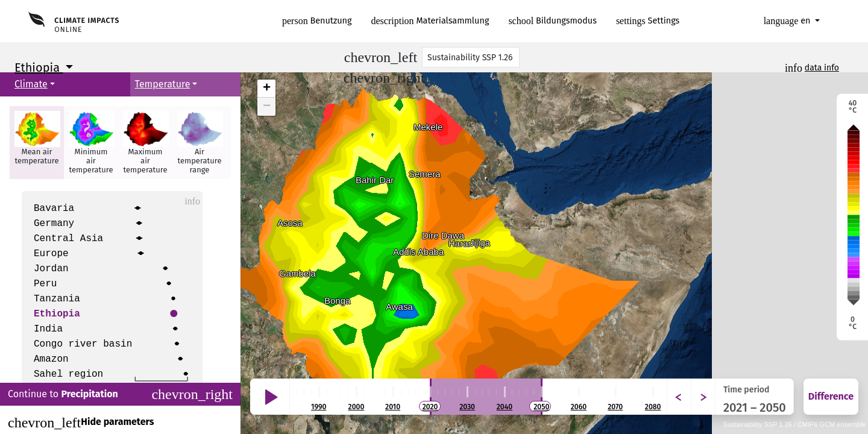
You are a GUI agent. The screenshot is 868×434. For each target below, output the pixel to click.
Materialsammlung (430, 21)
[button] (37, 143)
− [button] (267, 107)
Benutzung (317, 21)
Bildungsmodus (552, 21)
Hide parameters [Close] (81, 423)
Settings (648, 21)
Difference (831, 396)
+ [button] (267, 89)
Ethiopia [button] (39, 68)
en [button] (788, 21)
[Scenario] (471, 57)
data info (822, 68)
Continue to (120, 394)
